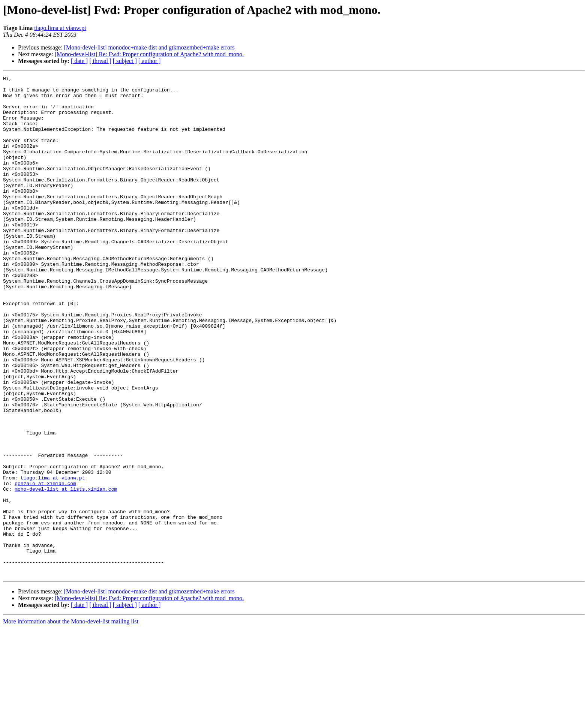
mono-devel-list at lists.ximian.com (66, 572)
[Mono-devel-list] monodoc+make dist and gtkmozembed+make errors (149, 47)
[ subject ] (125, 61)
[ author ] (150, 61)
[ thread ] (100, 61)
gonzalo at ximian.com (45, 565)
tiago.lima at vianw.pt (60, 28)
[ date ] (79, 61)
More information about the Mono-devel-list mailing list (71, 721)
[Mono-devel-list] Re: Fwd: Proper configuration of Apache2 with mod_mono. (149, 54)
